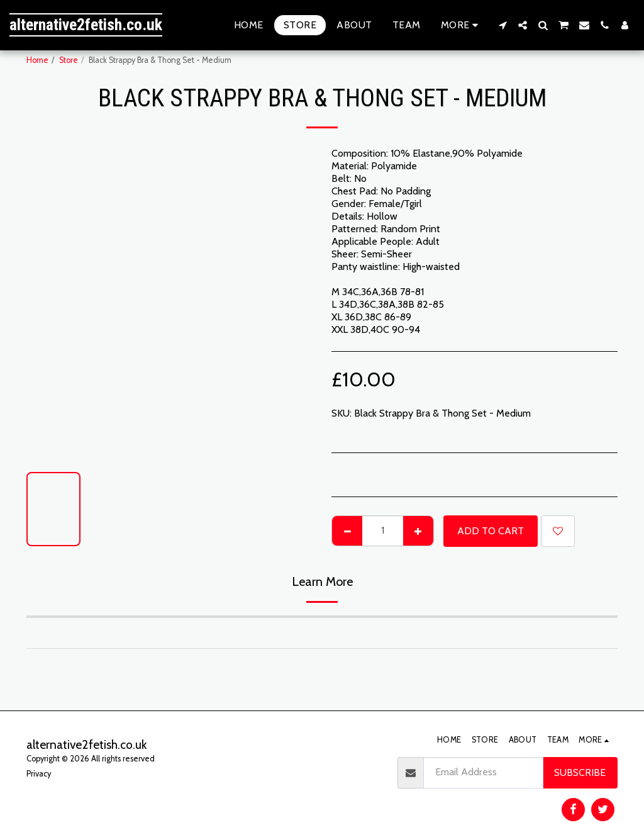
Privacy (39, 774)
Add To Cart (491, 531)
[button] (502, 25)
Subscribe (580, 772)
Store (69, 60)
